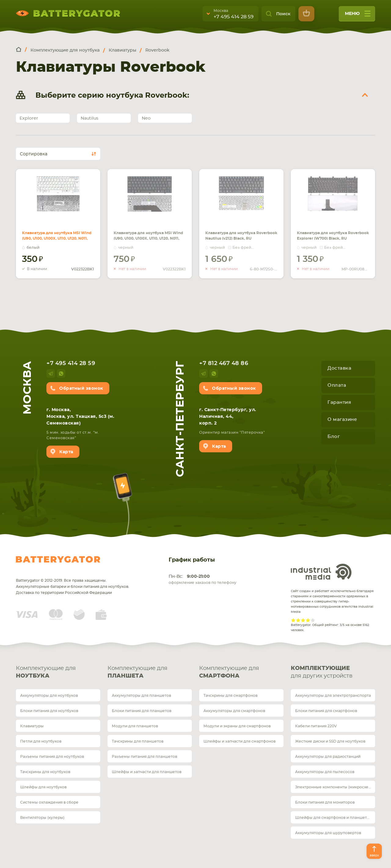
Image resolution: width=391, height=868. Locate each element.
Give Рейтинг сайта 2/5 (298, 620)
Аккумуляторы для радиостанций (328, 757)
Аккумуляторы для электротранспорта (333, 696)
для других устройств (333, 672)
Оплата (337, 385)
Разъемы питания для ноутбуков (52, 757)
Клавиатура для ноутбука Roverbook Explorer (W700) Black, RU (333, 229)
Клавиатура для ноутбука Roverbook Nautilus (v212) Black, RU (240, 229)
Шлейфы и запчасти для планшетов (147, 772)
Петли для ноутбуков (41, 741)
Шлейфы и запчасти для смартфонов (239, 741)
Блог (334, 437)
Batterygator (58, 559)
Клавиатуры (32, 726)
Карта (66, 452)
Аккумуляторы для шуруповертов (328, 833)
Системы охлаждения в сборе (49, 802)
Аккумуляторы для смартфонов (234, 711)
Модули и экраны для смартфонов (237, 726)
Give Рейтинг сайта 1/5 (293, 620)
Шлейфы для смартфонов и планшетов (333, 818)
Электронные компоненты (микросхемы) (335, 787)
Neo (146, 118)
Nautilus (90, 118)
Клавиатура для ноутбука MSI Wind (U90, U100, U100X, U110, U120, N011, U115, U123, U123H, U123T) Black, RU (148, 236)
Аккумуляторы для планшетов (141, 696)
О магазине (342, 420)
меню (358, 16)
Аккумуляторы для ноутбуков (49, 696)
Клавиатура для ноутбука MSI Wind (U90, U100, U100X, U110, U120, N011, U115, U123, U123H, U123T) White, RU (57, 236)
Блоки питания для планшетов (142, 711)
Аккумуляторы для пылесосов (325, 772)
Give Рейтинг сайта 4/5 (308, 620)
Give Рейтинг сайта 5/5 (313, 620)
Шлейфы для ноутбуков (43, 787)
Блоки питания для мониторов (325, 802)
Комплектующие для (58, 673)
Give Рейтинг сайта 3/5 (303, 620)
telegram (51, 374)
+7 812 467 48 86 (224, 363)
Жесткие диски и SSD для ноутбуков (330, 741)
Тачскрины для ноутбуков (45, 772)
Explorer (29, 118)
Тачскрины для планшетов (138, 741)
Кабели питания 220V (316, 726)
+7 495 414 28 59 (234, 17)
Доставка (339, 368)
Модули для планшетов (135, 726)
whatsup (61, 374)
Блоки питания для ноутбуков (49, 711)
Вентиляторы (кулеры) (42, 818)
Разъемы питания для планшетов (144, 757)
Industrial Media (321, 572)
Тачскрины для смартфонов (230, 696)
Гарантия (339, 402)
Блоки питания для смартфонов (326, 711)
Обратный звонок (81, 389)
